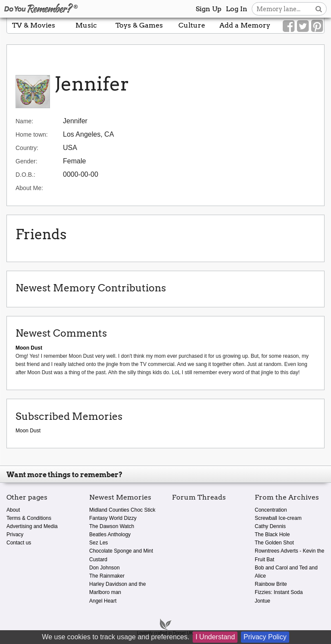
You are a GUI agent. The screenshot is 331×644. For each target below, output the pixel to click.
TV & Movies (34, 25)
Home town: (32, 134)
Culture (192, 25)
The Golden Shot (274, 543)
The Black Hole (272, 535)
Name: (24, 121)
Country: (27, 148)
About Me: (29, 188)
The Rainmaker (107, 576)
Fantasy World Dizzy (113, 518)
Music (86, 25)
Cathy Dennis (270, 526)
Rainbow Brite (271, 584)
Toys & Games (139, 25)
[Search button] (319, 9)
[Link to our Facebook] (289, 26)
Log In (237, 9)
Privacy (15, 535)
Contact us (19, 543)
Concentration (271, 510)
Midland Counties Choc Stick (122, 510)
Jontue (262, 601)
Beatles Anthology (110, 535)
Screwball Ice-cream (278, 518)
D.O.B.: (25, 175)
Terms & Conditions (29, 518)
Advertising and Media (32, 526)
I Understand (215, 637)
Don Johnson (105, 568)
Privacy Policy (265, 637)
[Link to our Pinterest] (317, 26)
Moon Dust (28, 431)
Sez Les (98, 543)
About (13, 510)
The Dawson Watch (112, 526)
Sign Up (209, 9)
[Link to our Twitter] (303, 26)
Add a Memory (245, 25)
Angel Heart (103, 601)
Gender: (27, 161)
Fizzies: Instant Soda (279, 592)
